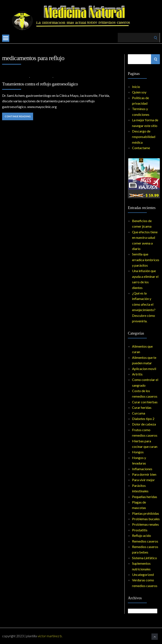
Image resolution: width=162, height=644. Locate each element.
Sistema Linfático (144, 558)
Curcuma (139, 413)
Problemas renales (145, 524)
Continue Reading (18, 116)
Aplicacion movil (144, 369)
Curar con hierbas (145, 402)
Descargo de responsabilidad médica (144, 137)
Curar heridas (142, 407)
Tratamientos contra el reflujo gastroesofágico (40, 84)
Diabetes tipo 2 (143, 419)
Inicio (136, 87)
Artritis (137, 374)
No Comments (65, 77)
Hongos (138, 452)
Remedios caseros (145, 541)
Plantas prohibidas (146, 513)
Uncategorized (143, 574)
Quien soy (139, 92)
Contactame (141, 148)
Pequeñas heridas (145, 497)
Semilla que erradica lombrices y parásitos (146, 260)
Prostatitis (140, 530)
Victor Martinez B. (50, 636)
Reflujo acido (41, 77)
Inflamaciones (142, 469)
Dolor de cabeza (144, 424)
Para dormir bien (144, 474)
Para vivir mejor (143, 480)
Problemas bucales (146, 519)
